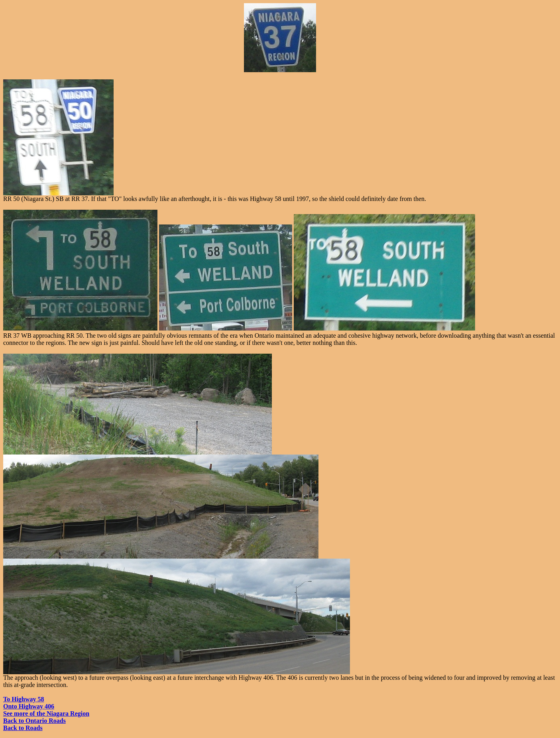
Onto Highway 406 (29, 706)
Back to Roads (23, 728)
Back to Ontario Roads (34, 721)
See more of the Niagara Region (46, 713)
